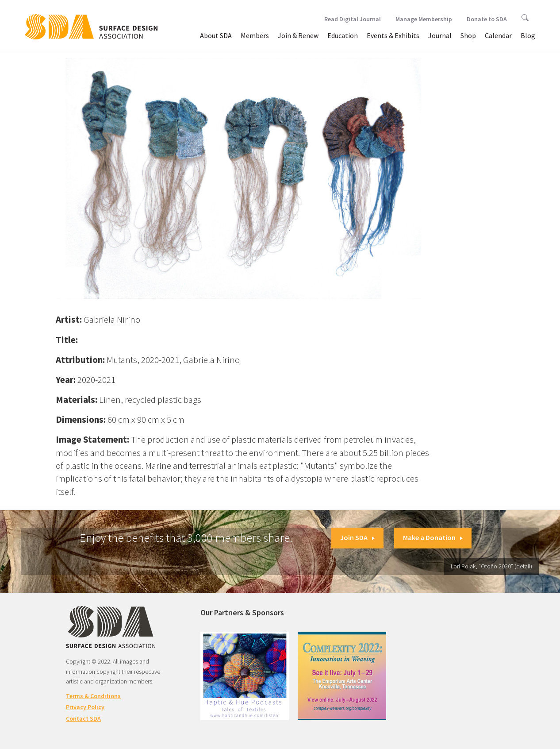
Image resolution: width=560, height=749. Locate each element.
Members (255, 35)
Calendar (498, 35)
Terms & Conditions (93, 696)
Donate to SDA (487, 19)
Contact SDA (83, 718)
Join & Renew (298, 35)
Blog (528, 35)
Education (343, 35)
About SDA (216, 35)
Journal (440, 35)
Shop (468, 35)
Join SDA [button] (357, 537)
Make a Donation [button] (433, 537)
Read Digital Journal (353, 19)
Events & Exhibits (393, 35)
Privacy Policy (85, 707)
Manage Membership (424, 19)
